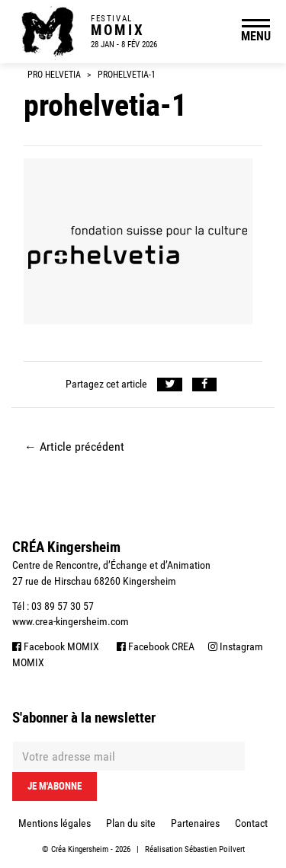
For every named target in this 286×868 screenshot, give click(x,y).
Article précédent (74, 447)
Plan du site (131, 823)
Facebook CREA (156, 646)
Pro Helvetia (54, 75)
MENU (256, 36)
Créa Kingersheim (80, 849)
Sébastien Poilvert (215, 849)
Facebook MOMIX (56, 646)
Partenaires (195, 823)
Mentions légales (55, 823)
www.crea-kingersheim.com (71, 621)
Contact (251, 823)
